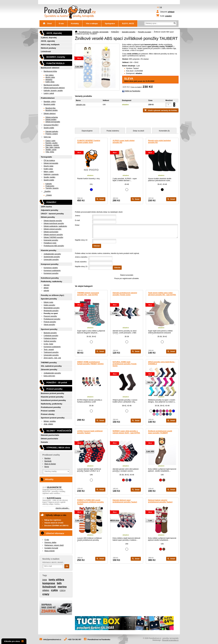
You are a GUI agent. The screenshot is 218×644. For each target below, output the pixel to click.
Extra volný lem (49, 376)
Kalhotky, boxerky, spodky (53, 91)
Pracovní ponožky (50, 316)
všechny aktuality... (63, 508)
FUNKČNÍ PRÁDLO (55, 63)
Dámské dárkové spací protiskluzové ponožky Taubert (125, 501)
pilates (46, 590)
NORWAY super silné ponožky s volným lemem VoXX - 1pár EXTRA (126, 432)
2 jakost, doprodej (49, 38)
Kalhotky (49, 184)
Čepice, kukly (50, 141)
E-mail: (78, 220)
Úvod (47, 23)
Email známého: (81, 262)
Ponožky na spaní (145, 32)
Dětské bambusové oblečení (54, 88)
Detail (100, 199)
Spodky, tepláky (49, 177)
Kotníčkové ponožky (50, 278)
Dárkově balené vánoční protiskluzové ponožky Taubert (160, 501)
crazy (46, 594)
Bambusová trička (50, 71)
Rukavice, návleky (52, 145)
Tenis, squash (49, 350)
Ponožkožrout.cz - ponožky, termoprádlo (94, 32)
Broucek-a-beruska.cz (170, 640)
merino (62, 587)
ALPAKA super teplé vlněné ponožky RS (124, 142)
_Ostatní (49, 195)
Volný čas (47, 137)
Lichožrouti (46, 51)
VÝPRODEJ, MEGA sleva (58, 448)
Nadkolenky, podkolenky (52, 404)
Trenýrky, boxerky (52, 188)
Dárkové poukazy (48, 48)
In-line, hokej (48, 344)
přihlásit (171, 12)
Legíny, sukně (49, 93)
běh (59, 583)
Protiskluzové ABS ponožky (54, 246)
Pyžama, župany (52, 134)
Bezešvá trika (50, 108)
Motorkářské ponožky (52, 308)
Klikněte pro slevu (14, 641)
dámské (47, 285)
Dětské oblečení (50, 114)
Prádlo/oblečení (48, 98)
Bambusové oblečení (50, 68)
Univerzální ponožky (51, 260)
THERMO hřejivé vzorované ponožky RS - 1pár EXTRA (88, 294)
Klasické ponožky (49, 250)
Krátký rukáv (48, 169)
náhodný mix (81, 105)
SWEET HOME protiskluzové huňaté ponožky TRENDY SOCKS (90, 363)
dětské (46, 288)
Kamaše (44, 442)
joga (45, 580)
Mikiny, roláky (49, 172)
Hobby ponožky (49, 305)
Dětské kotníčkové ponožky (54, 223)
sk (161, 7)
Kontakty (75, 23)
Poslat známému (113, 131)
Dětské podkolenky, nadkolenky (55, 226)
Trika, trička (50, 152)
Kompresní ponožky (50, 264)
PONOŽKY (115, 32)
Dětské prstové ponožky (53, 229)
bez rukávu (50, 75)
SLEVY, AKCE (128, 23)
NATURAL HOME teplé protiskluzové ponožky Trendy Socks (125, 364)
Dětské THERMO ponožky (53, 237)
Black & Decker (50, 464)
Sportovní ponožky (49, 329)
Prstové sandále (48, 411)
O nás (61, 23)
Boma (47, 467)
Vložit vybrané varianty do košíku (162, 110)
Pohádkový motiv (50, 243)
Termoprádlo (46, 157)
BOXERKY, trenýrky (56, 57)
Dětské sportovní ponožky (53, 235)
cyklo (54, 590)
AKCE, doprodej (54, 33)
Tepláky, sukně (51, 150)
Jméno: (78, 216)
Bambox (48, 458)
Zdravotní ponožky (49, 370)
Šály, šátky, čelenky (53, 147)
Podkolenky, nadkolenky (52, 281)
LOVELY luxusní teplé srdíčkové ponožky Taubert (90, 432)
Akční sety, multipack (50, 45)
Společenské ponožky (52, 257)
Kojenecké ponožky (51, 240)
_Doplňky (47, 191)
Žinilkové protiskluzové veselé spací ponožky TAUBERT (160, 432)
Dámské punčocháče (50, 435)
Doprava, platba (50, 542)
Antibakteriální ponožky (52, 254)
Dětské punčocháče (51, 232)
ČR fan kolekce (49, 160)
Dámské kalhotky (52, 132)
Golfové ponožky (50, 341)
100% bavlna (46, 207)
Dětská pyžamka (52, 117)
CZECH (62, 591)
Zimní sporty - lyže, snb (52, 358)
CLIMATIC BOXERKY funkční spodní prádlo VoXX (89, 142)
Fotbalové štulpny (50, 338)
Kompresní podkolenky (52, 271)
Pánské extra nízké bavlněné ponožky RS (159, 142)
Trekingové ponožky (51, 352)
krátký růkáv (50, 82)
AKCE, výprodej (48, 41)
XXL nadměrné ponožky (51, 366)
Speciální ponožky (129, 32)
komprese (49, 583)
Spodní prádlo (49, 128)
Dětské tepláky (51, 120)
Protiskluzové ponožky (52, 319)
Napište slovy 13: (81, 240)
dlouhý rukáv (50, 77)
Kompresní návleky (51, 268)
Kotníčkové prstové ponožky (53, 400)
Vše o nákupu (92, 23)
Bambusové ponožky (51, 85)
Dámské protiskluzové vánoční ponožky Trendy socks (125, 294)
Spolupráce (110, 23)
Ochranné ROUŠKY (51, 125)
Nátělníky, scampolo (51, 174)
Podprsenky (50, 186)
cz (158, 7)
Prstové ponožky (50, 322)
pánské (46, 291)
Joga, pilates (48, 424)
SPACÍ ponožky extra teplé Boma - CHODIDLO (162, 363)
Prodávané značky (51, 455)
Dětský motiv (48, 302)
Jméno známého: (81, 257)
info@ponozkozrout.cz (52, 640)
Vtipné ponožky (49, 325)
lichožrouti (49, 587)
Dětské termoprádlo (53, 122)
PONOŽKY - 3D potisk (57, 383)
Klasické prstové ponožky (52, 397)
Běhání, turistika (50, 421)
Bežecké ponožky (50, 333)
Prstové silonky (48, 414)
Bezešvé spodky (52, 110)
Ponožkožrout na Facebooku (99, 640)
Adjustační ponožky (50, 210)
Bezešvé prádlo (49, 104)
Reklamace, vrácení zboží (54, 545)
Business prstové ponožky (52, 393)
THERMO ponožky (49, 363)
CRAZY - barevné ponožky (52, 214)
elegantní (49, 80)
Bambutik (48, 461)
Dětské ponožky (48, 217)
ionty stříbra (56, 580)
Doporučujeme (87, 131)
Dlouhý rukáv (49, 166)
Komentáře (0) (164, 131)
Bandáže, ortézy (50, 102)
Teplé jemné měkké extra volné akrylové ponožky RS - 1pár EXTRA (162, 294)
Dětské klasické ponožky (53, 221)
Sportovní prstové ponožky (53, 418)
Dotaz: (77, 225)
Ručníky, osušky (51, 143)
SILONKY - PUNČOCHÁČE (59, 431)
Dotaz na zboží (138, 131)
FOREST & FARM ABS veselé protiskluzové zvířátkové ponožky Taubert (90, 502)
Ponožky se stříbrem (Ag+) (52, 295)
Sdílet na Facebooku (132, 91)
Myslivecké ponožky (51, 311)
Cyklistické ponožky (51, 336)
